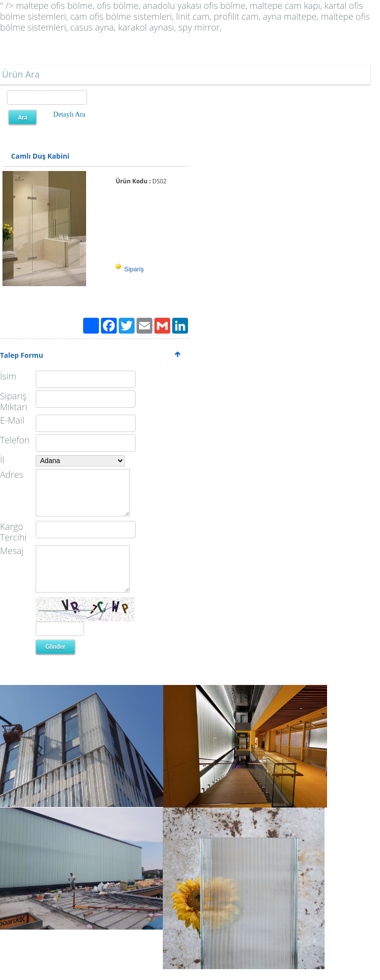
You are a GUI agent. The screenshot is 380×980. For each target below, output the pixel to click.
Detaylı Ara (70, 114)
